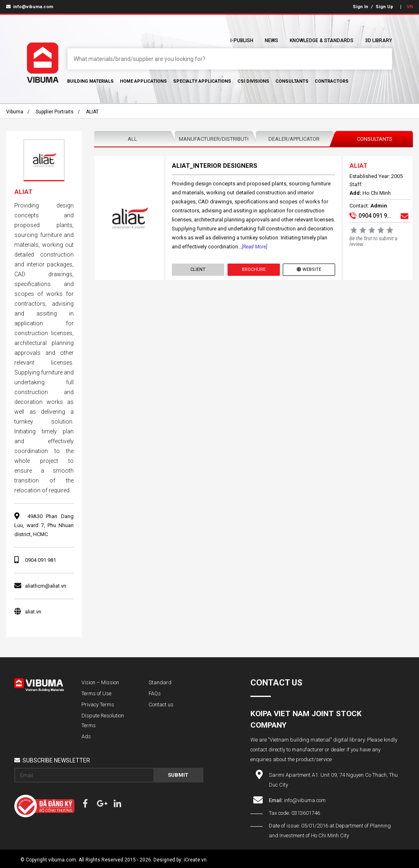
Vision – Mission (100, 682)
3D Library (378, 41)
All (132, 139)
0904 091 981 (41, 560)
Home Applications (143, 81)
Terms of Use (96, 693)
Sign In (360, 7)
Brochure (254, 269)
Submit (178, 775)
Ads (86, 736)
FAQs (155, 693)
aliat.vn (33, 612)
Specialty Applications (202, 81)
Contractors (332, 81)
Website (309, 269)
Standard (160, 682)
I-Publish (242, 41)
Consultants (292, 81)
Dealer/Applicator (294, 139)
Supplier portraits (55, 112)
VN (410, 7)
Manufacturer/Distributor (215, 139)
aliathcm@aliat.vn (46, 586)
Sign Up (384, 7)
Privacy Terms (98, 705)
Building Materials (90, 81)
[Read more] (255, 247)
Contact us (161, 705)
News (271, 41)
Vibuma (15, 112)
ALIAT (92, 112)
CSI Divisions (253, 81)
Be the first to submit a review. (373, 241)
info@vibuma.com (30, 7)
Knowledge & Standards (322, 41)
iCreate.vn (195, 860)
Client (198, 269)
